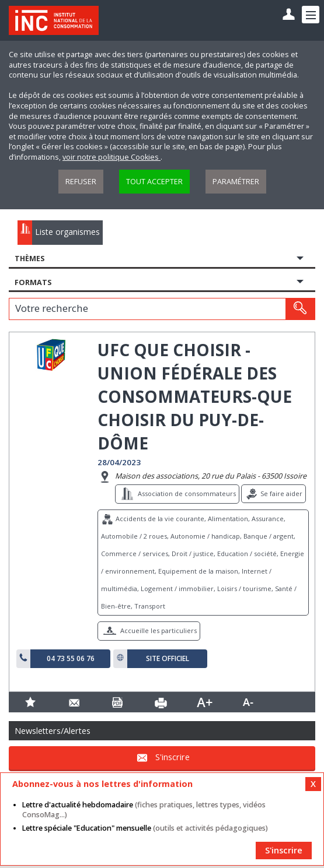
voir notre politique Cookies (112, 157)
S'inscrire (173, 757)
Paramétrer (236, 182)
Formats (33, 282)
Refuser (81, 182)
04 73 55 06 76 (71, 659)
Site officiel (168, 659)
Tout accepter (154, 182)
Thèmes (29, 259)
